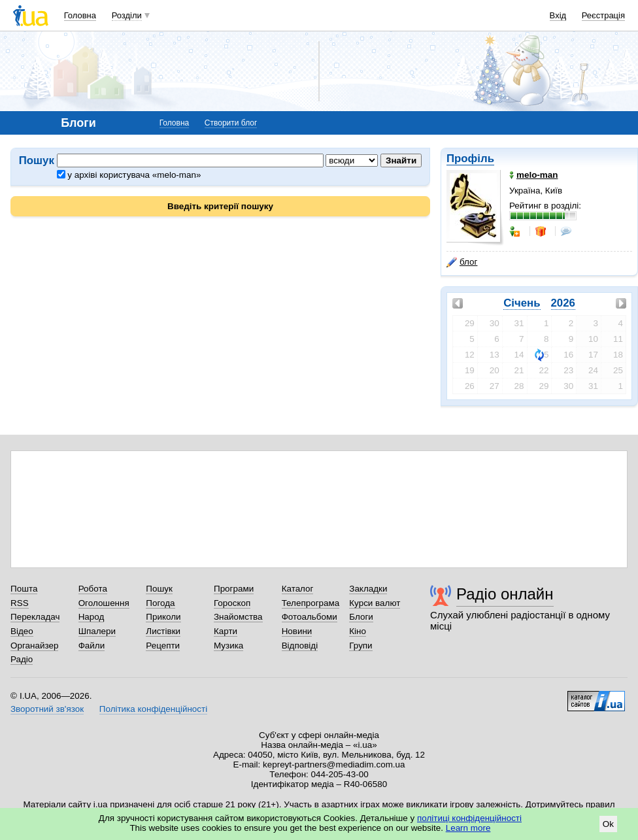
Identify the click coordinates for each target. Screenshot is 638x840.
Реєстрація (603, 15)
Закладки (368, 589)
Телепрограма (311, 603)
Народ (92, 617)
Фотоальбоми (310, 617)
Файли (92, 646)
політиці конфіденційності (469, 818)
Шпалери (97, 631)
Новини (297, 631)
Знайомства (238, 617)
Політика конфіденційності (153, 709)
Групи (361, 646)
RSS (20, 603)
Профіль (470, 159)
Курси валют (375, 603)
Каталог (298, 589)
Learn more (468, 828)
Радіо (22, 659)
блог (462, 262)
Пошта (24, 589)
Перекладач (35, 617)
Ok (608, 824)
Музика (228, 646)
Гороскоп (232, 603)
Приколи (163, 617)
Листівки (163, 631)
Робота (93, 589)
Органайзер (34, 646)
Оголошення (104, 603)
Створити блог (231, 123)
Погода (160, 603)
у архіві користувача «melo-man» (129, 175)
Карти (226, 631)
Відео (22, 631)
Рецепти (163, 646)
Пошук (159, 589)
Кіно (358, 631)
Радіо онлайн (505, 594)
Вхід (558, 15)
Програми (234, 589)
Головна (80, 15)
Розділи (127, 15)
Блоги (361, 617)
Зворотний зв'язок (47, 709)
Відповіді (300, 646)
